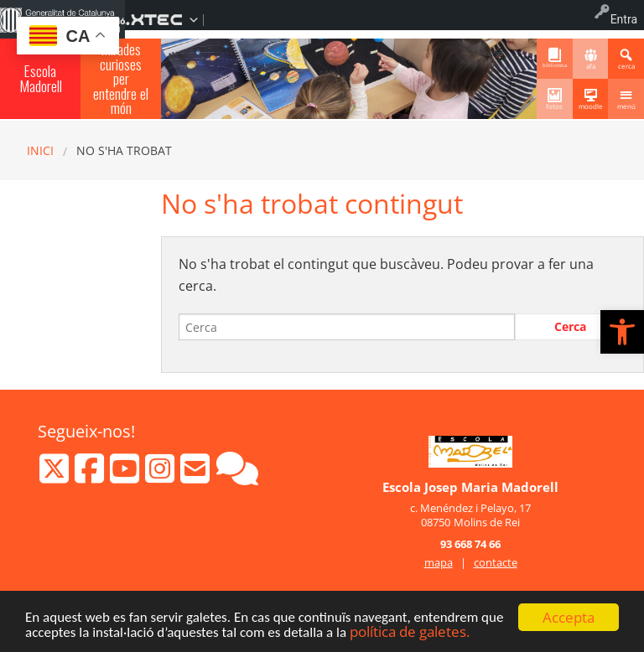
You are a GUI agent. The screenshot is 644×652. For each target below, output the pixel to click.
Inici (40, 150)
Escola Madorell (41, 78)
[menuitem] (169, 13)
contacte (496, 562)
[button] (622, 332)
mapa (439, 562)
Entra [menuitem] (624, 19)
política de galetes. (410, 633)
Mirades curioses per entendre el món (121, 78)
